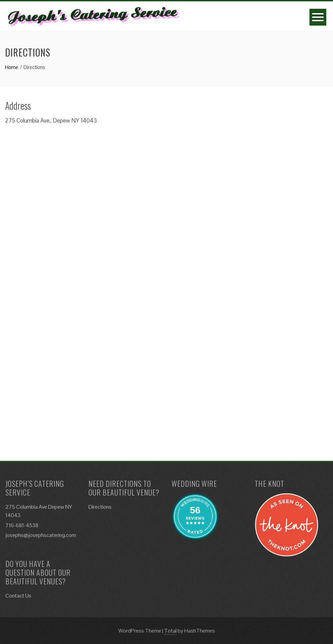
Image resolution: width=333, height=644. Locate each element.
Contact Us (18, 596)
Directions (100, 507)
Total (170, 631)
